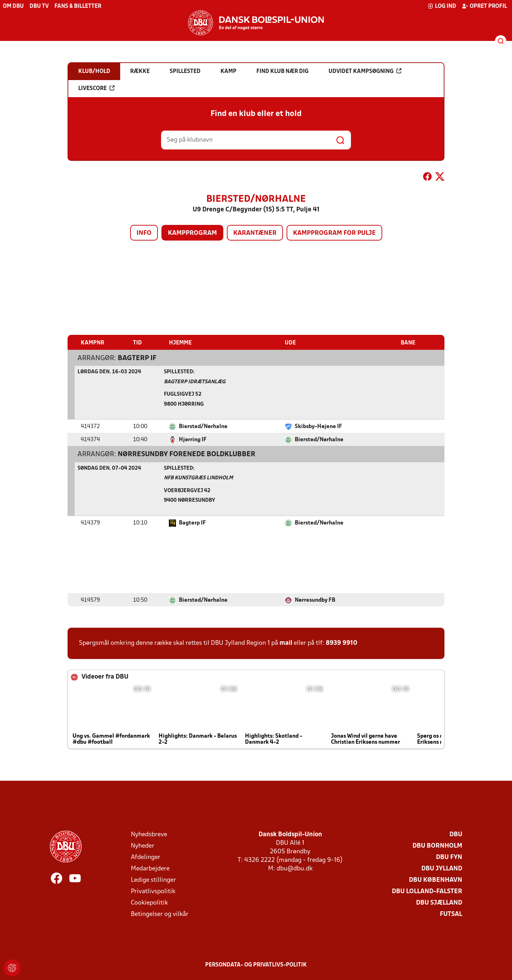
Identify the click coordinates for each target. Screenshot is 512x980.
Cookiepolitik (149, 903)
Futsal (451, 914)
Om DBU (13, 6)
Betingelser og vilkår (160, 914)
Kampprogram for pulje (334, 233)
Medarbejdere (150, 868)
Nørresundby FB (315, 600)
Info (144, 233)
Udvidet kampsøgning (365, 71)
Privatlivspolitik (153, 891)
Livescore (96, 88)
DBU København (436, 880)
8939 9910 (342, 643)
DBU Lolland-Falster (427, 891)
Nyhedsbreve (149, 834)
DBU (456, 834)
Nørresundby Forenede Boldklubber (186, 454)
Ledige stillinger (153, 880)
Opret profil (484, 6)
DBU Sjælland (439, 903)
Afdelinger (146, 857)
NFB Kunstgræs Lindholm (198, 478)
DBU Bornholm (437, 846)
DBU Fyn (449, 857)
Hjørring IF (193, 439)
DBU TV (39, 6)
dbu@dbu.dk (295, 868)
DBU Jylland (442, 868)
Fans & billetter (78, 6)
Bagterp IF (137, 358)
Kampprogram (192, 233)
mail (286, 643)
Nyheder (143, 846)
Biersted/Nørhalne (203, 426)
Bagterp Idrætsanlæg (195, 382)
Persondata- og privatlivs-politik (256, 965)
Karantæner (255, 233)
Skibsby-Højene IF (318, 426)
